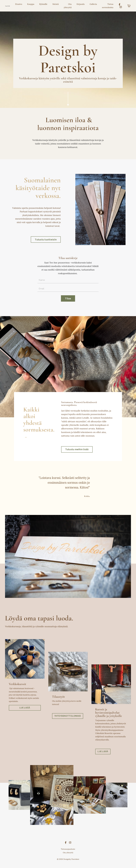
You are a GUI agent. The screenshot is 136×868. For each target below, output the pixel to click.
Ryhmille (43, 4)
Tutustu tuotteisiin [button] (46, 240)
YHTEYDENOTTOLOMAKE (68, 719)
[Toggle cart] (129, 6)
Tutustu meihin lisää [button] (77, 452)
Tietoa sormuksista (108, 6)
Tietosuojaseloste (68, 853)
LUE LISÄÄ (25, 711)
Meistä (56, 4)
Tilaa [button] (68, 300)
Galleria (93, 4)
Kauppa (31, 4)
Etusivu (19, 4)
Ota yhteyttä (68, 6)
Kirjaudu (81, 4)
